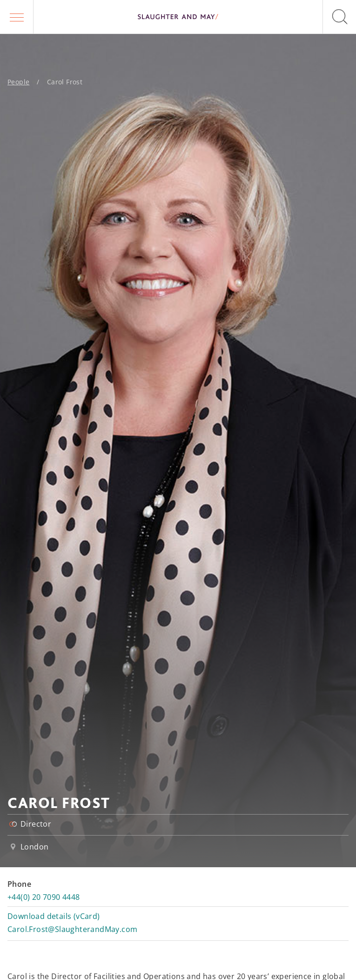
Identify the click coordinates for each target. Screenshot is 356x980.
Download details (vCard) (54, 916)
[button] (17, 17)
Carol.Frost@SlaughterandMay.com (72, 929)
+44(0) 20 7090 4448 (44, 897)
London (34, 847)
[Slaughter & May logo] (178, 17)
